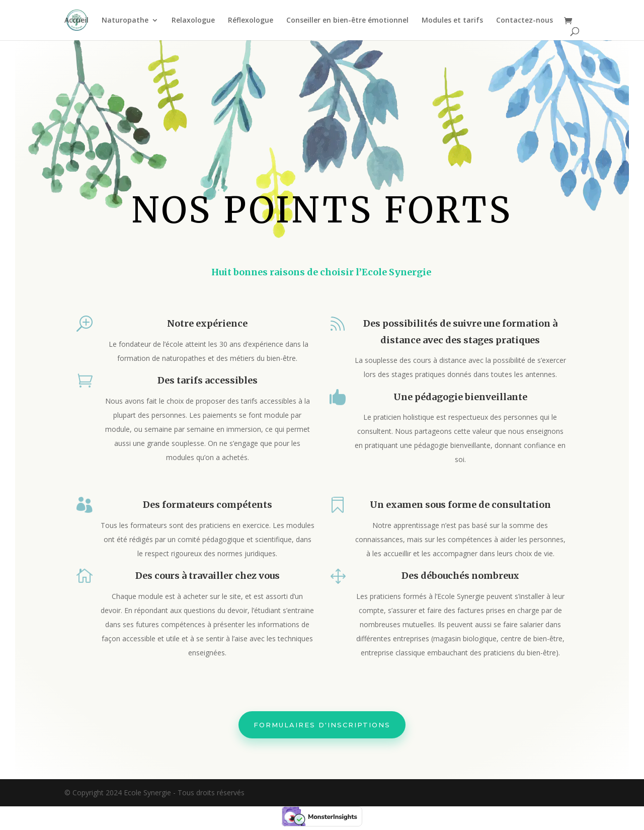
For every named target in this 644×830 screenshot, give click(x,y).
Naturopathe (125, 21)
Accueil (76, 21)
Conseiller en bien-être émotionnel (347, 21)
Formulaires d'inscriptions (322, 712)
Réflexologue (251, 21)
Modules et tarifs (452, 21)
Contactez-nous (525, 21)
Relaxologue (193, 21)
